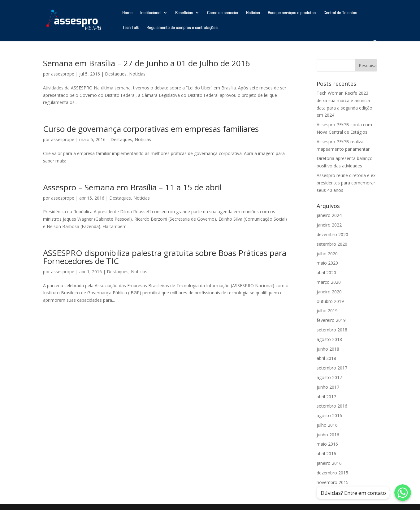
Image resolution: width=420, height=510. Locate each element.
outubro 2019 (330, 301)
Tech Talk (130, 28)
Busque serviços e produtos (292, 13)
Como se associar (223, 13)
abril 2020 (326, 272)
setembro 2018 (332, 330)
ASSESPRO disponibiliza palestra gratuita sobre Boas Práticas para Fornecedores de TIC (165, 257)
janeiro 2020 (329, 292)
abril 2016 (326, 454)
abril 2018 (326, 358)
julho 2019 (327, 311)
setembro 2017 (332, 368)
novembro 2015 (333, 482)
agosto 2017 (329, 377)
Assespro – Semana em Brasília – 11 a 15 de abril (132, 187)
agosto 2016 (329, 415)
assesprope (63, 74)
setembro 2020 (332, 244)
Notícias (253, 13)
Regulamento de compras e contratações (182, 28)
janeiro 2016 (329, 463)
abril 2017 (326, 397)
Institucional (151, 13)
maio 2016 (327, 444)
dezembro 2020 (332, 234)
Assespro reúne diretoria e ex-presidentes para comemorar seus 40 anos (347, 183)
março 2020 (329, 282)
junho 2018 (328, 349)
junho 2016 (328, 435)
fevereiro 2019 (331, 320)
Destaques (116, 74)
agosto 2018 (329, 339)
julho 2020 (327, 254)
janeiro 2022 (329, 225)
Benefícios (184, 13)
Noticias (137, 74)
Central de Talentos (340, 13)
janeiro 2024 (329, 215)
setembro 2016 (332, 406)
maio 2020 (327, 263)
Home (127, 13)
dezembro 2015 (332, 473)
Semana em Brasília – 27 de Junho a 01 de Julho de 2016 (147, 63)
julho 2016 (327, 425)
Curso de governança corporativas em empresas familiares (151, 129)
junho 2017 (328, 387)
